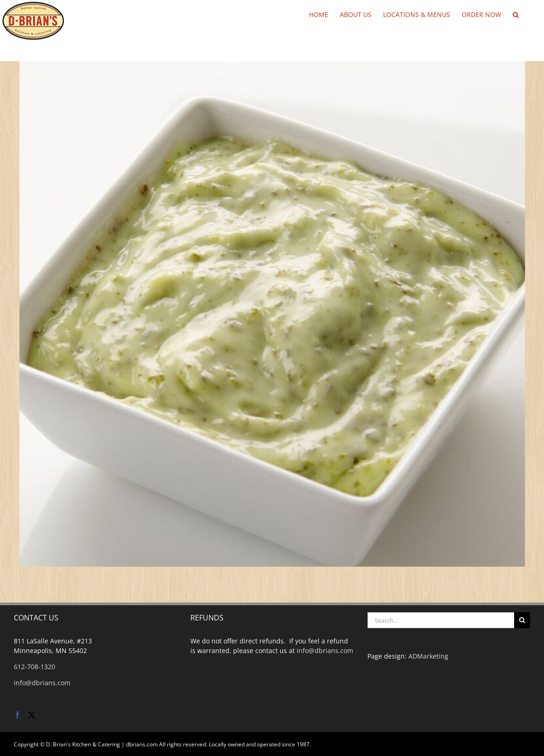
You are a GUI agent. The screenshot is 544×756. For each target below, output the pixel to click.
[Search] (522, 620)
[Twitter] (32, 715)
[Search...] (441, 620)
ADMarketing (428, 656)
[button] (516, 14)
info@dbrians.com (42, 683)
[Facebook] (17, 715)
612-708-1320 (34, 667)
